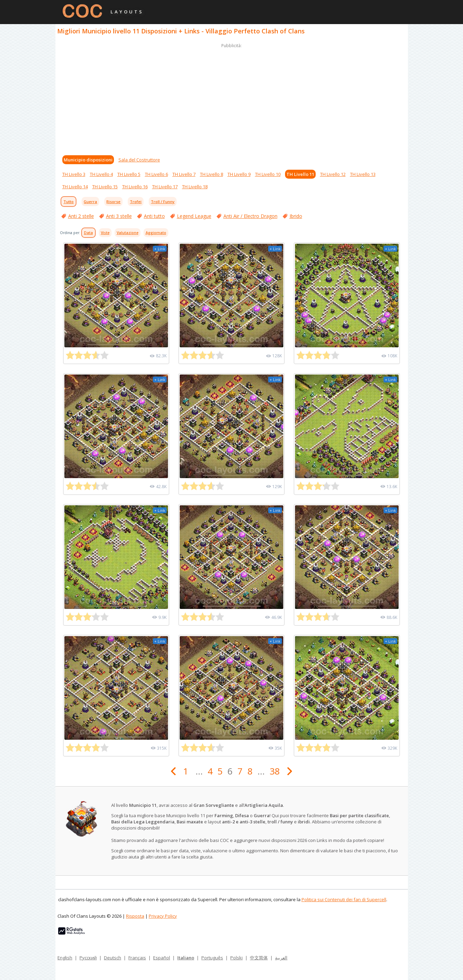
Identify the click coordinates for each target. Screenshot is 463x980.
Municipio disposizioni (88, 160)
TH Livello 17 (165, 187)
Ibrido (296, 216)
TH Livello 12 (333, 174)
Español (162, 958)
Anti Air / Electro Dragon (250, 216)
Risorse (113, 202)
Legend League (194, 216)
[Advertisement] (232, 98)
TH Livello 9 (239, 174)
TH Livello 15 (105, 187)
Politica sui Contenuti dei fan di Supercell (344, 899)
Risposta (135, 916)
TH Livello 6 (156, 174)
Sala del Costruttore (139, 160)
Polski (236, 958)
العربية (281, 958)
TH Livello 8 (212, 174)
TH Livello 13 (363, 174)
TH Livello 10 (268, 174)
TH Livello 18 (195, 187)
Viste (105, 233)
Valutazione (128, 233)
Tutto (69, 202)
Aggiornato (156, 233)
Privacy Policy (163, 916)
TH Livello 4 (101, 174)
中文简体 (259, 958)
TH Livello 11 (300, 174)
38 (275, 771)
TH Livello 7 (184, 174)
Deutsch (113, 958)
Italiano (186, 958)
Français (137, 958)
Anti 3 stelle (119, 216)
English (65, 958)
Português (212, 958)
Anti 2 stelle (81, 216)
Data (88, 233)
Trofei (136, 202)
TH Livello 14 (75, 187)
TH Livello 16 (135, 187)
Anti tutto (154, 216)
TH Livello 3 (74, 174)
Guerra (90, 202)
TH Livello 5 (129, 174)
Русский (88, 958)
